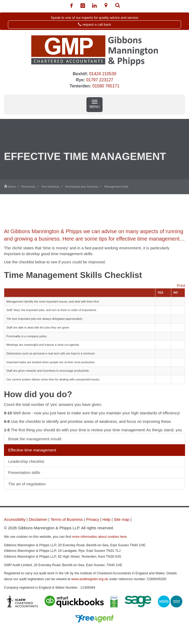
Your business (50, 186)
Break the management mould (35, 439)
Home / (13, 186)
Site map (121, 519)
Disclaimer (38, 519)
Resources (28, 186)
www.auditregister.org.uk (89, 579)
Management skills (116, 186)
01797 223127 (100, 80)
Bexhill (80, 74)
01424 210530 (103, 74)
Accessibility (15, 519)
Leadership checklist (26, 461)
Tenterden (80, 86)
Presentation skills (24, 472)
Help (106, 519)
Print (181, 294)
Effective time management (32, 450)
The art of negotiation (27, 484)
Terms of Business (67, 519)
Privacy (93, 519)
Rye (80, 80)
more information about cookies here (99, 537)
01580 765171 (106, 86)
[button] (94, 21)
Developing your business (82, 186)
